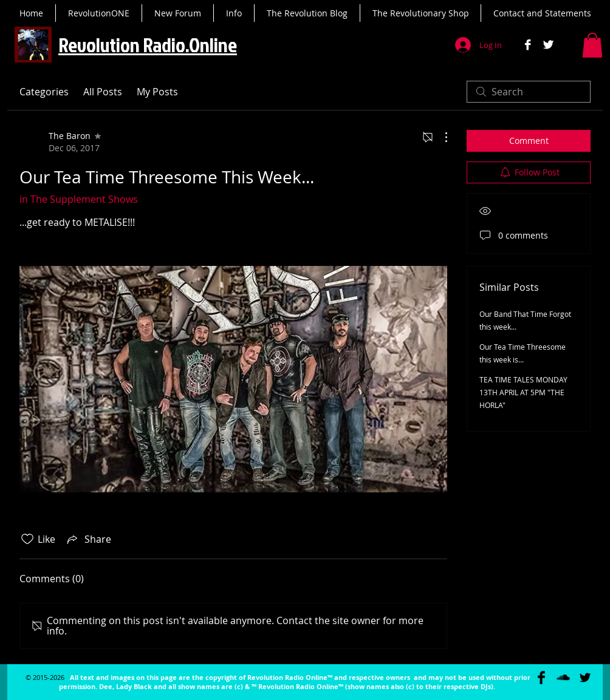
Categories (44, 92)
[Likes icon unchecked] (27, 539)
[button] (592, 45)
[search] (529, 92)
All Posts (103, 92)
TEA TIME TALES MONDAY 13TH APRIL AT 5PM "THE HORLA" (523, 392)
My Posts (157, 92)
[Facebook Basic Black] (541, 678)
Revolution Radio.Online (148, 45)
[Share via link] (88, 539)
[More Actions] (440, 137)
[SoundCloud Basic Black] (563, 678)
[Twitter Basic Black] (585, 678)
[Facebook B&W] (528, 45)
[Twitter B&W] (548, 45)
